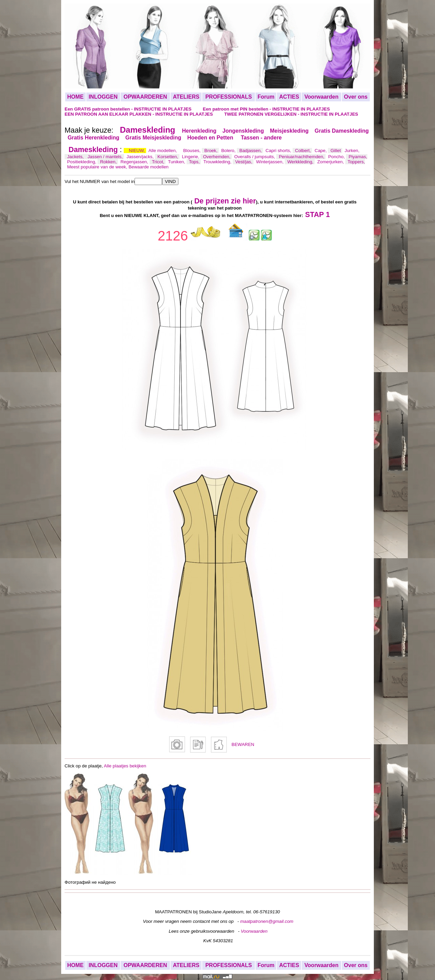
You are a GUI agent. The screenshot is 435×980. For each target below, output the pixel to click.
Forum (266, 97)
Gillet (336, 151)
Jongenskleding (243, 131)
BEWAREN (243, 744)
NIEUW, (137, 151)
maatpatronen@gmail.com (267, 921)
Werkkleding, (301, 162)
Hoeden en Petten (211, 138)
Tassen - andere (261, 138)
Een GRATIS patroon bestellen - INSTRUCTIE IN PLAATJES (129, 109)
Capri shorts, (279, 151)
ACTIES (289, 97)
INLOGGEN (103, 97)
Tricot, (159, 162)
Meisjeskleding (289, 131)
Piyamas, (358, 157)
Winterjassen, (271, 162)
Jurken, (352, 151)
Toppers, (356, 162)
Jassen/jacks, (141, 157)
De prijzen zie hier (225, 201)
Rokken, (109, 162)
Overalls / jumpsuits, (255, 157)
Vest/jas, (244, 162)
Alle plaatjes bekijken (125, 766)
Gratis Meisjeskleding (153, 138)
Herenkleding (199, 131)
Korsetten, (168, 157)
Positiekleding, (82, 162)
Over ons (356, 97)
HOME (75, 97)
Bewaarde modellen (149, 167)
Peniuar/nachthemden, (302, 157)
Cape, (321, 151)
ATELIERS (186, 97)
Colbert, (303, 151)
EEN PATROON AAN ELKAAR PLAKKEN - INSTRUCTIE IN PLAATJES (139, 114)
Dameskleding (148, 130)
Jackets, (76, 157)
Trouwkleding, (218, 162)
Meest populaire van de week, (98, 167)
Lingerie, (191, 157)
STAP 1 (318, 215)
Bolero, (229, 151)
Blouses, (193, 151)
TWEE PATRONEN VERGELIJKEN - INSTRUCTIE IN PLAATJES (291, 114)
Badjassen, (251, 151)
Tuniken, (177, 162)
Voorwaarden (321, 97)
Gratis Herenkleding (93, 138)
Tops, (195, 162)
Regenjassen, (135, 162)
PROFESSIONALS (229, 97)
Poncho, (337, 157)
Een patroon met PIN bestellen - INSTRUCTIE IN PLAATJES (266, 109)
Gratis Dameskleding (342, 131)
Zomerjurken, (331, 162)
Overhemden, (217, 157)
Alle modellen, (163, 151)
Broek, (211, 151)
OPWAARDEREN (145, 97)
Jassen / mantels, (106, 157)
